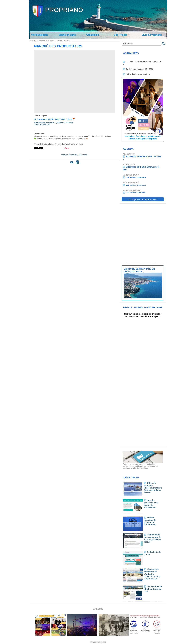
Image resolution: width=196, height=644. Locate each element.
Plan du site (92, 642)
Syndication (104, 642)
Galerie (98, 602)
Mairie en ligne (67, 35)
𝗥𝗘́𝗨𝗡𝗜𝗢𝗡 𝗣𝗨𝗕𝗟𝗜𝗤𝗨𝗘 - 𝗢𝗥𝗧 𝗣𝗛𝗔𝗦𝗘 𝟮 (143, 62)
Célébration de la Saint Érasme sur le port (143, 164)
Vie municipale (40, 35)
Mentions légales (98, 635)
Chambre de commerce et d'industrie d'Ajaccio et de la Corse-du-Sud (153, 565)
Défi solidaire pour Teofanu (137, 72)
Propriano (64, 10)
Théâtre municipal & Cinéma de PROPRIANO (153, 513)
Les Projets (121, 35)
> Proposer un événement (143, 193)
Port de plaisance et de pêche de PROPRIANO (153, 495)
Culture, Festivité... (70, 155)
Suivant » (83, 155)
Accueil (33, 41)
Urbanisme (93, 35)
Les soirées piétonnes (135, 171)
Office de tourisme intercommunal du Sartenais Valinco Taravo (153, 479)
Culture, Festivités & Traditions (59, 41)
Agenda (42, 41)
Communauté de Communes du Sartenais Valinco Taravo (152, 531)
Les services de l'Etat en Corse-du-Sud (152, 582)
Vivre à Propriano (152, 35)
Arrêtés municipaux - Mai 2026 (138, 67)
